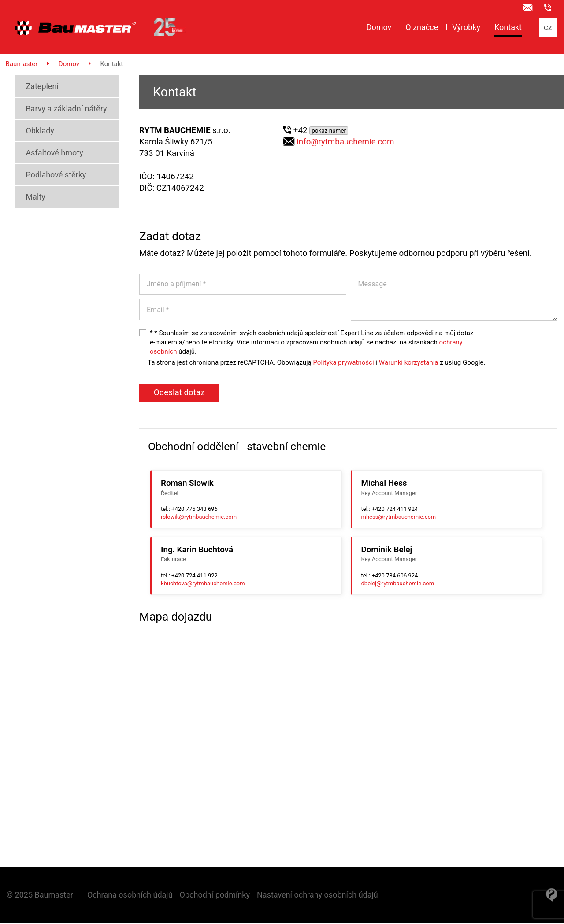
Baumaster (23, 65)
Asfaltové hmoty (49, 154)
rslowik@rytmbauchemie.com (199, 518)
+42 (322, 132)
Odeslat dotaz (179, 394)
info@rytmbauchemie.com (345, 143)
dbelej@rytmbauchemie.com (398, 585)
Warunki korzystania (409, 364)
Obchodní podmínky (215, 896)
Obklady (34, 132)
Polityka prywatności (343, 364)
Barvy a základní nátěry (61, 110)
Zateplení (37, 87)
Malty (30, 198)
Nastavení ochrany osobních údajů (317, 896)
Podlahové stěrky (50, 176)
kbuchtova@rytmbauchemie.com (203, 585)
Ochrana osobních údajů (130, 896)
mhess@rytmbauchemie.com (399, 518)
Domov (70, 65)
